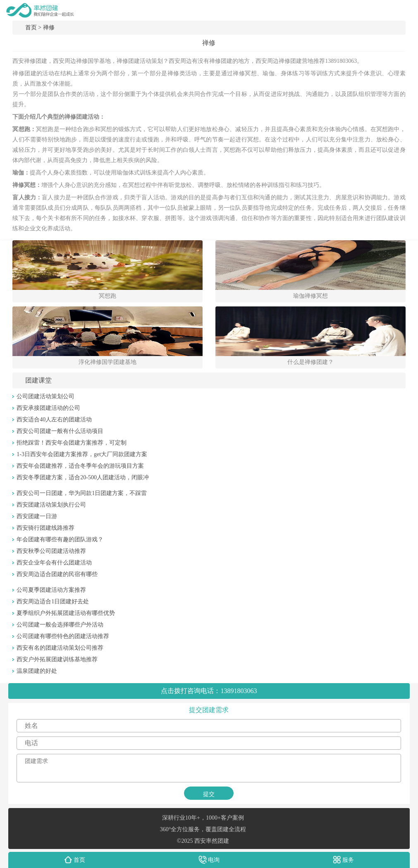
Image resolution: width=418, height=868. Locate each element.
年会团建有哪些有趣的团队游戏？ (60, 539)
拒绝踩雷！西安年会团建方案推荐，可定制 (72, 443)
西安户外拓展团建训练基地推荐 (57, 659)
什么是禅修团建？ (311, 362)
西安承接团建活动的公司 (48, 408)
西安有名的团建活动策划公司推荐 (60, 648)
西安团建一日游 (37, 516)
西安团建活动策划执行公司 (51, 505)
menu (408, 10)
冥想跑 (107, 296)
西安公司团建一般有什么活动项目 (60, 431)
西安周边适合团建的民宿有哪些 (57, 574)
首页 (31, 27)
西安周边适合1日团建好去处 (53, 601)
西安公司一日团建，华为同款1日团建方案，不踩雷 (82, 493)
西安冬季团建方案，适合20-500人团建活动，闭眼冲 (83, 477)
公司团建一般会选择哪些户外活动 (60, 625)
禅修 (49, 27)
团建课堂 (38, 380)
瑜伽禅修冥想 (311, 296)
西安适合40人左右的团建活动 (54, 420)
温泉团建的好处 (37, 671)
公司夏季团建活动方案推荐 (51, 590)
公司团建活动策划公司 (45, 396)
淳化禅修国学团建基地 (107, 362)
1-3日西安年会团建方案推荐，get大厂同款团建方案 (82, 454)
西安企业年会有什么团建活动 (54, 563)
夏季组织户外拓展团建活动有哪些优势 (66, 613)
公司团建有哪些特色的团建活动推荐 (63, 636)
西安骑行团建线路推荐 (45, 528)
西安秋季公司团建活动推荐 (51, 551)
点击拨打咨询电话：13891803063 (209, 691)
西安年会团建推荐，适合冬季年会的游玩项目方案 (80, 466)
